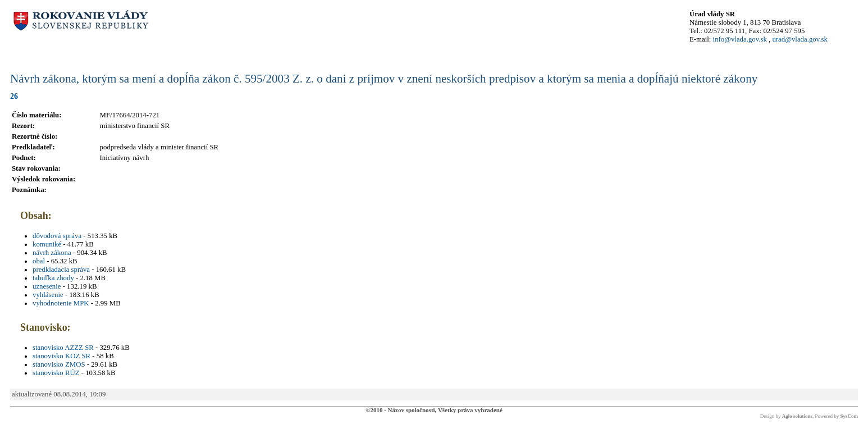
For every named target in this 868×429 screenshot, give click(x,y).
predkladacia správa (61, 270)
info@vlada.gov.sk (740, 39)
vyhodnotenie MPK (61, 303)
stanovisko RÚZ (56, 373)
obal (39, 261)
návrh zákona (52, 253)
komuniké (47, 244)
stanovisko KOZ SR (61, 356)
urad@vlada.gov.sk (800, 39)
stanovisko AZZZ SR (63, 348)
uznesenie (47, 286)
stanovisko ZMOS (59, 364)
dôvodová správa (57, 236)
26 (14, 96)
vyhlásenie (48, 295)
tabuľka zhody (53, 278)
